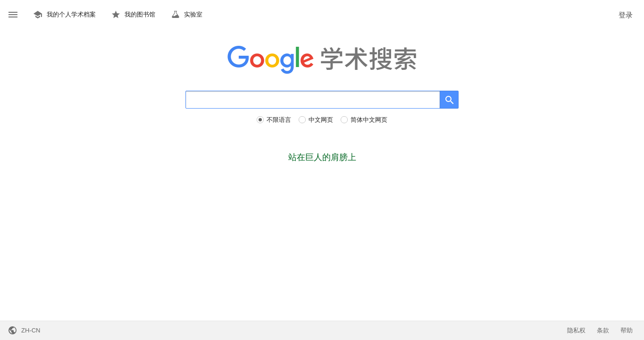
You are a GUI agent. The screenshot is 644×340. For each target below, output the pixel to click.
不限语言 (279, 120)
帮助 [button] (627, 330)
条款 (603, 330)
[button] (13, 15)
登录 (626, 15)
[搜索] (313, 100)
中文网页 (321, 120)
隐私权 (576, 330)
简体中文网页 (369, 120)
